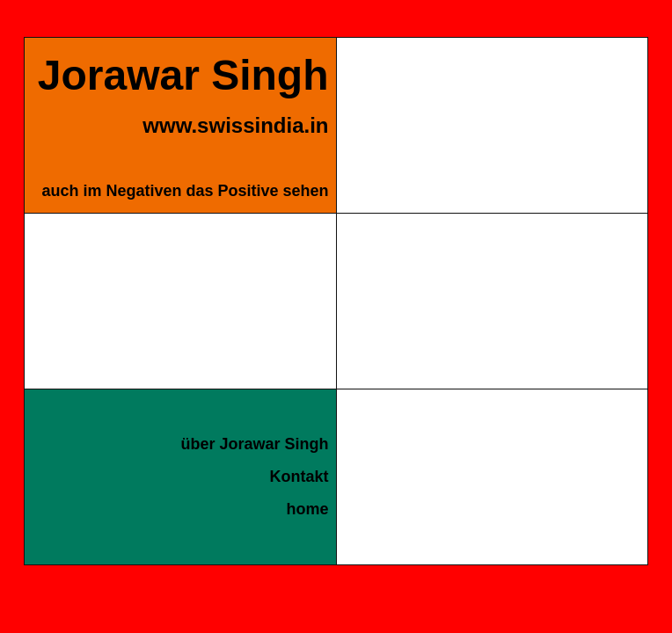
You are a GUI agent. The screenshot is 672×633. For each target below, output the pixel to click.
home (307, 509)
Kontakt (299, 477)
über (254, 444)
